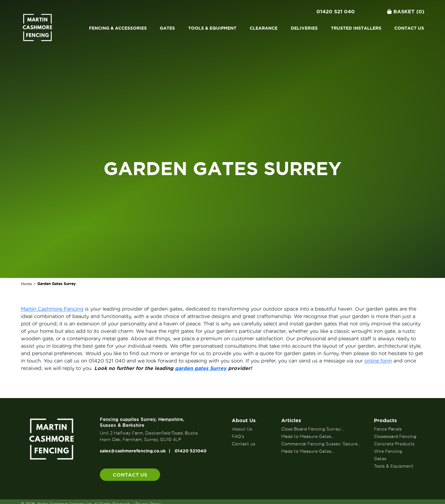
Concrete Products (394, 444)
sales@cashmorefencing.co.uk (133, 451)
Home (26, 284)
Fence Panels (388, 429)
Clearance (264, 28)
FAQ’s (238, 436)
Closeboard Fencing (395, 436)
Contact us (409, 28)
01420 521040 (191, 451)
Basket (406, 11)
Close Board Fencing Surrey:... (313, 429)
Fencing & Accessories (118, 28)
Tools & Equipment (212, 28)
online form (378, 361)
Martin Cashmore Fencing (52, 309)
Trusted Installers (356, 28)
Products (385, 420)
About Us (244, 420)
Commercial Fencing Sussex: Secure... (321, 444)
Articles (291, 420)
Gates (167, 28)
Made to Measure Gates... (308, 436)
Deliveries (304, 28)
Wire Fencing (388, 451)
